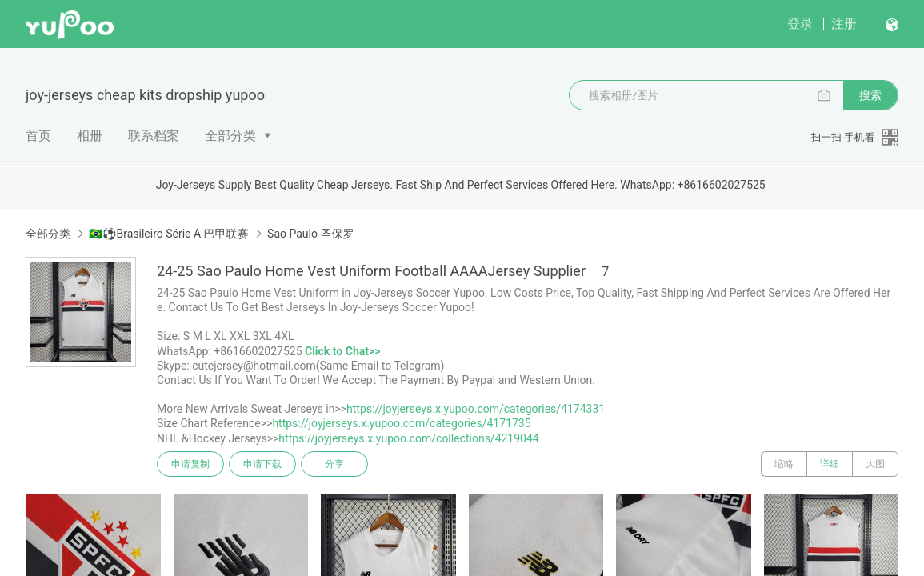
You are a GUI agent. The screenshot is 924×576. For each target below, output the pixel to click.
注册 (844, 24)
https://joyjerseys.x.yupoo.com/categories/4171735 (401, 423)
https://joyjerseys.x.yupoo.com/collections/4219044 (408, 438)
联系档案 (154, 136)
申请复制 (190, 464)
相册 (90, 136)
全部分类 (230, 136)
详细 (830, 464)
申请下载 (262, 464)
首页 (38, 136)
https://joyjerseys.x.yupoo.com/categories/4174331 (476, 409)
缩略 (784, 464)
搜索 (870, 95)
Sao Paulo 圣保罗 (310, 234)
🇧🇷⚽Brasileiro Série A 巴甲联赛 (168, 234)
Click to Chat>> (342, 351)
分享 (334, 464)
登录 (800, 24)
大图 (875, 464)
